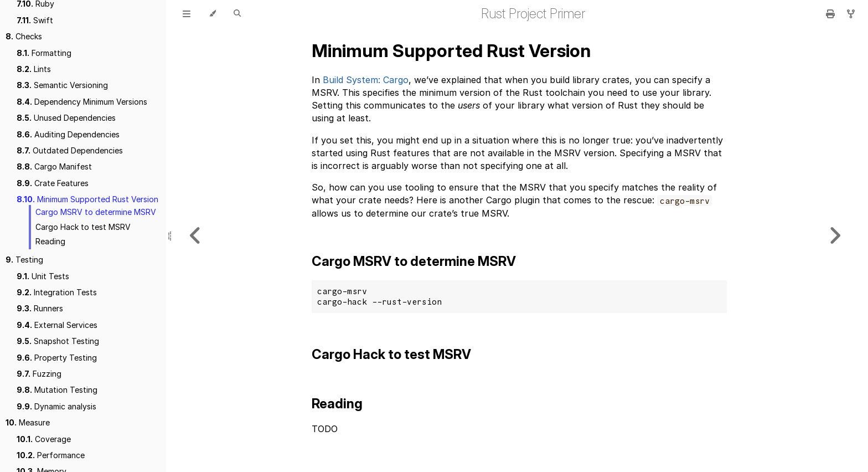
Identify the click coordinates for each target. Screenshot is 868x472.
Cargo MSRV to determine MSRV (96, 212)
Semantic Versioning (62, 85)
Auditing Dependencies (68, 134)
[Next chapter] (835, 236)
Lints (34, 69)
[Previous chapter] (195, 236)
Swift (35, 20)
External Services (57, 325)
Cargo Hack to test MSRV (83, 227)
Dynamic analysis (56, 406)
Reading (50, 241)
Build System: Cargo (366, 80)
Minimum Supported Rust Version (87, 199)
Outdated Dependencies (70, 150)
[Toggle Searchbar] (237, 14)
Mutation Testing (57, 390)
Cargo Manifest (54, 166)
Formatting (44, 53)
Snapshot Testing (58, 341)
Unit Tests (43, 276)
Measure (28, 422)
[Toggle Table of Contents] (187, 14)
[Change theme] (212, 14)
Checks (24, 36)
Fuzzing (39, 374)
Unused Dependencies (66, 118)
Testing (24, 260)
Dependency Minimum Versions (82, 102)
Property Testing (57, 358)
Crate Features (53, 183)
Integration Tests (57, 292)
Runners (40, 308)
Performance (51, 455)
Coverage (44, 439)
